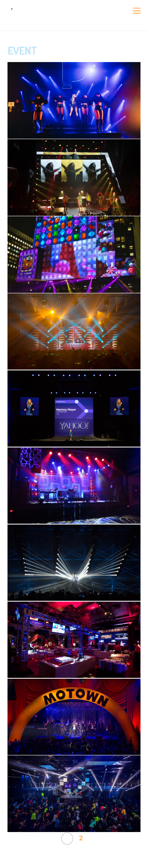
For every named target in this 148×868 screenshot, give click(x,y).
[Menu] (137, 11)
